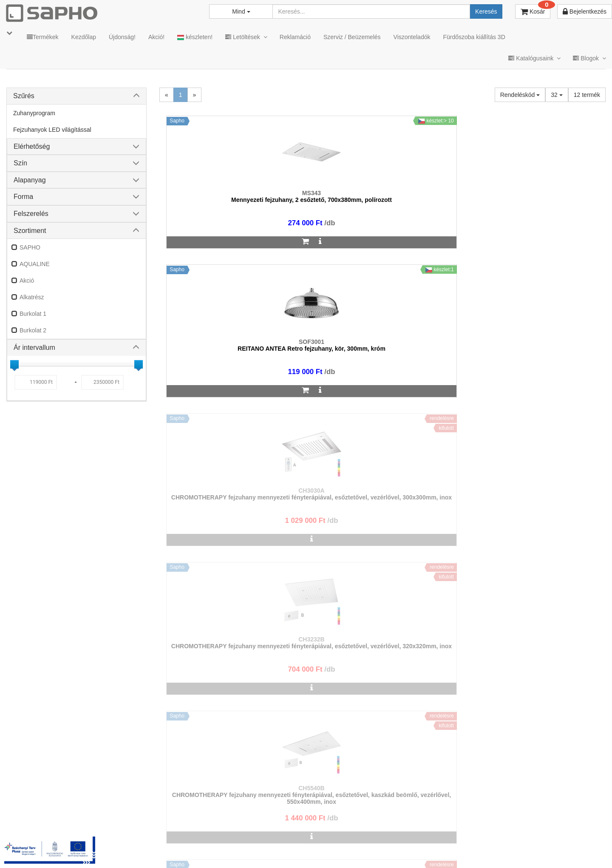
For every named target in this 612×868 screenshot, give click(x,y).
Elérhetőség (32, 146)
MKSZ (249, 850)
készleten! (195, 37)
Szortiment (30, 231)
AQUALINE (35, 264)
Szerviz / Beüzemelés (352, 37)
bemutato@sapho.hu (253, 817)
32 (557, 95)
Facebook (479, 850)
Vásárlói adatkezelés (371, 850)
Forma (23, 197)
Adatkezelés (314, 850)
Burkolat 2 (33, 330)
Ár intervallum (34, 347)
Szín (20, 163)
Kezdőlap (84, 37)
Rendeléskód (520, 95)
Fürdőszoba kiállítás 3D (474, 37)
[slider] (14, 364)
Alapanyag (30, 180)
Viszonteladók (412, 37)
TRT (222, 850)
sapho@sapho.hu (44, 817)
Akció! (156, 37)
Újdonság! (122, 37)
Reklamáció (295, 37)
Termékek (43, 37)
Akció (27, 281)
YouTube (577, 850)
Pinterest (528, 850)
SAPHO (30, 247)
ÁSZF (278, 850)
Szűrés (24, 96)
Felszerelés (31, 214)
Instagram (430, 850)
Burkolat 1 (33, 314)
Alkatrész (32, 297)
